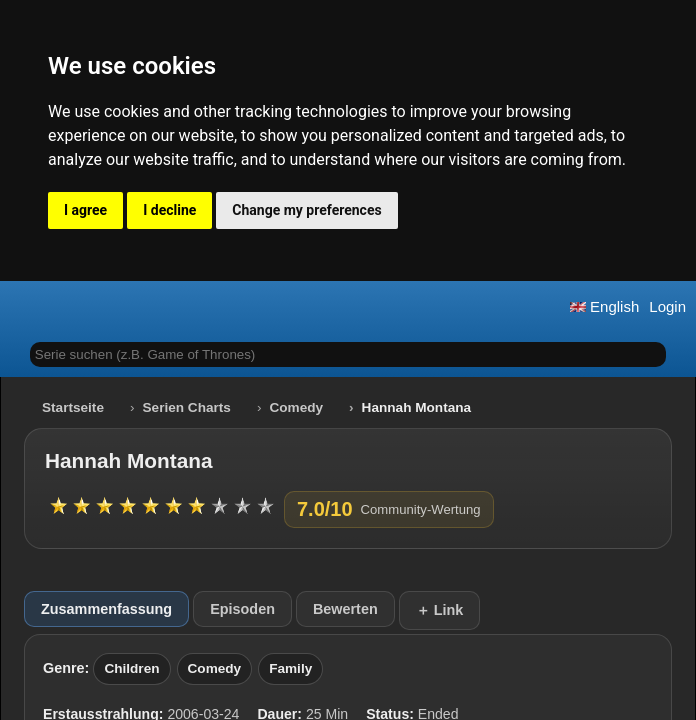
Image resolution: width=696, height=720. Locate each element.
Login (667, 306)
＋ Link (440, 610)
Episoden (242, 609)
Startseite (73, 407)
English (604, 306)
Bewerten (345, 609)
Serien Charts (187, 407)
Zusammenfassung (106, 609)
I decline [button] (169, 210)
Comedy (296, 407)
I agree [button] (85, 210)
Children (131, 668)
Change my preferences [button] (306, 210)
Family (290, 668)
